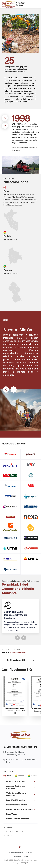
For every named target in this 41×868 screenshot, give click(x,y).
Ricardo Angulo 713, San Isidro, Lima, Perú (22, 761)
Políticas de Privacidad (20, 856)
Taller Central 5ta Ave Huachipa (16, 795)
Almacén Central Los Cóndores (16, 787)
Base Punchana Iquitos (17, 805)
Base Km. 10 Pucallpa (16, 800)
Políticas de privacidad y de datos (20, 852)
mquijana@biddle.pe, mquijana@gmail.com (16, 753)
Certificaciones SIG (16, 660)
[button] (6, 390)
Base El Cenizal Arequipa (18, 819)
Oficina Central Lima (16, 782)
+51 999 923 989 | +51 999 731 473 (22, 747)
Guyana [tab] (33, 776)
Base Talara (12, 814)
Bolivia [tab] (19, 776)
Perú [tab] (7, 776)
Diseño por (20, 863)
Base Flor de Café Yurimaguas (20, 810)
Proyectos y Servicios (20, 4)
